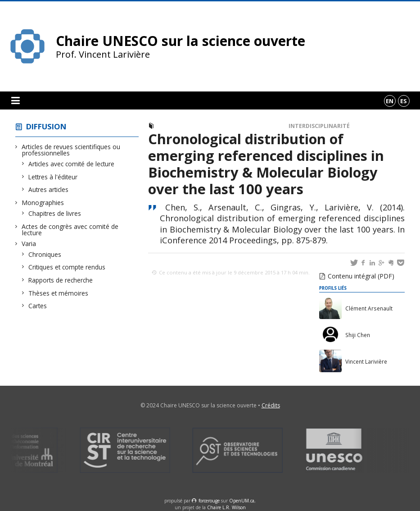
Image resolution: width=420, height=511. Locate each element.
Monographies (43, 203)
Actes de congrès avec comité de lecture (70, 230)
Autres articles (49, 189)
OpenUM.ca (242, 501)
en (390, 101)
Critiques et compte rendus (67, 267)
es (404, 101)
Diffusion (46, 126)
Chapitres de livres (55, 213)
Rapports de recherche (61, 280)
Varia (29, 244)
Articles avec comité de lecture (72, 164)
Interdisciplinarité (319, 126)
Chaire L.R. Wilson (226, 507)
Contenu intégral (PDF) (361, 276)
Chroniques (45, 254)
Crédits (271, 405)
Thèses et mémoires (59, 293)
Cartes (38, 306)
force (209, 501)
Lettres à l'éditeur (53, 177)
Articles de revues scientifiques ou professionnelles (71, 150)
